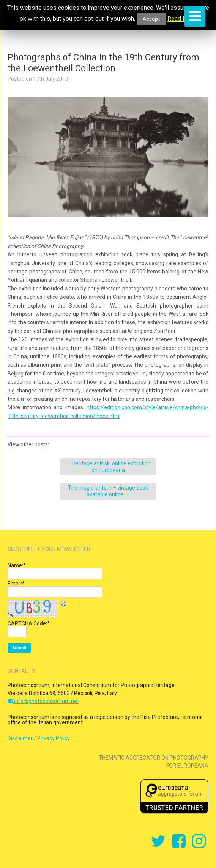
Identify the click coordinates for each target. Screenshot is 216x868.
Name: (17, 565)
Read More (182, 19)
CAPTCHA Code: (29, 623)
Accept (151, 19)
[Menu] (195, 16)
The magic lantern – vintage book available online (108, 491)
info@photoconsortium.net (43, 701)
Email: (16, 584)
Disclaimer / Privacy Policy (39, 738)
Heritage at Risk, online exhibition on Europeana (108, 467)
